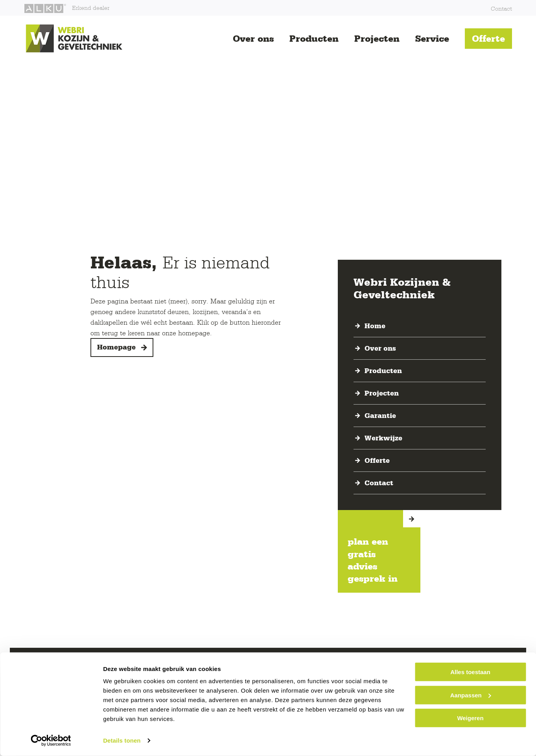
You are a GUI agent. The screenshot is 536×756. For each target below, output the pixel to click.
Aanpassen (471, 695)
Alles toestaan (470, 672)
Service (432, 38)
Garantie (380, 416)
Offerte (488, 38)
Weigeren (470, 718)
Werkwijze (383, 438)
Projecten (377, 38)
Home (375, 326)
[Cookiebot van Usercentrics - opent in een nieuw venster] (51, 741)
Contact (501, 8)
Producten (314, 38)
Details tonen (122, 740)
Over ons (253, 38)
